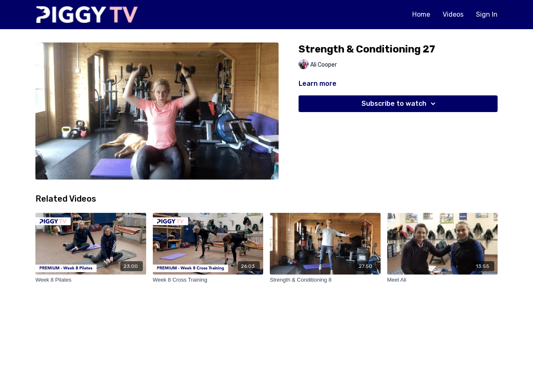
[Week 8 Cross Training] (208, 280)
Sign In (487, 14)
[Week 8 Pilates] (91, 280)
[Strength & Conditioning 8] (325, 280)
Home (421, 14)
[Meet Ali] (443, 280)
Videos (453, 14)
